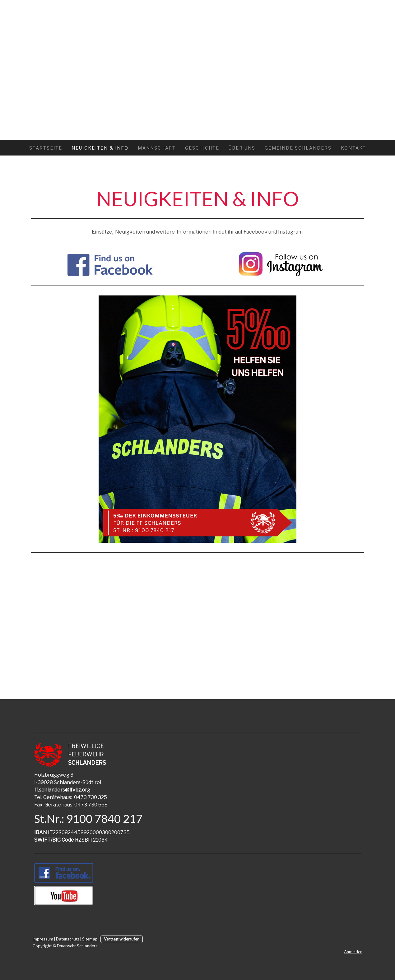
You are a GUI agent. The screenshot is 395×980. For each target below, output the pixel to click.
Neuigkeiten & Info (100, 148)
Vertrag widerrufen (122, 939)
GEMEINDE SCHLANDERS (298, 148)
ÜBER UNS (242, 148)
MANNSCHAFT (157, 148)
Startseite (46, 148)
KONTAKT (353, 148)
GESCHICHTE (202, 148)
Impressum (43, 939)
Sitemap (90, 939)
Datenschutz (68, 939)
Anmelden (353, 952)
